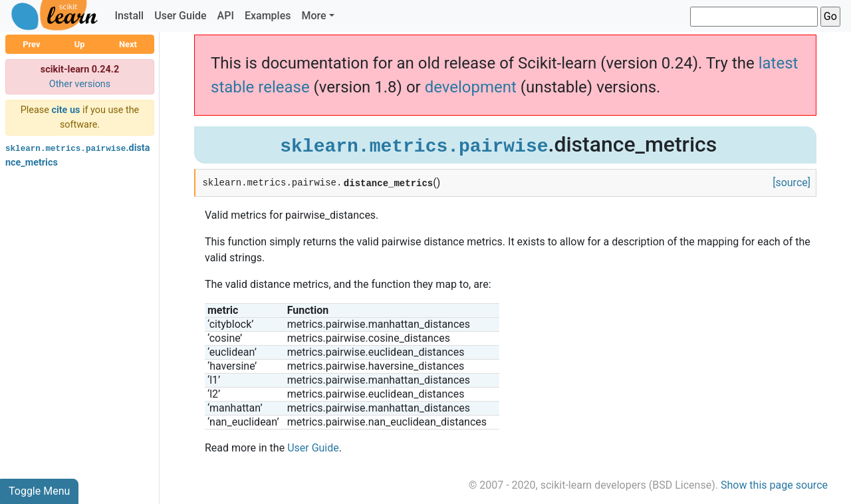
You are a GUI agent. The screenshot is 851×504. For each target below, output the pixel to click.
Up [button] (80, 44)
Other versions (80, 84)
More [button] (313, 16)
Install (129, 16)
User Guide (180, 16)
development (471, 87)
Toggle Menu (39, 491)
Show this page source (774, 485)
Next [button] (128, 44)
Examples (268, 16)
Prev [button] (31, 44)
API (226, 16)
